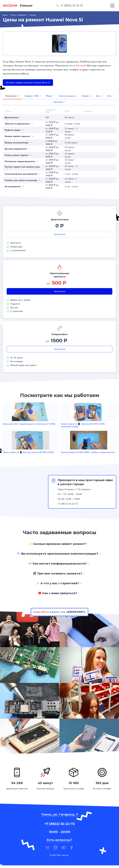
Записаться (60, 234)
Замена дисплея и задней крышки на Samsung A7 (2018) (20, 425)
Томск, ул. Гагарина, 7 (60, 817)
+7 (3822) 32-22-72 (70, 6)
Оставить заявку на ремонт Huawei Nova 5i (28, 83)
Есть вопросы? (59, 843)
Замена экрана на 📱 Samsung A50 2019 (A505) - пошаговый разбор (58, 425)
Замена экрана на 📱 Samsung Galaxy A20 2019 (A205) (98, 425)
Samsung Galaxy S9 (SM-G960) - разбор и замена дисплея (56, 454)
